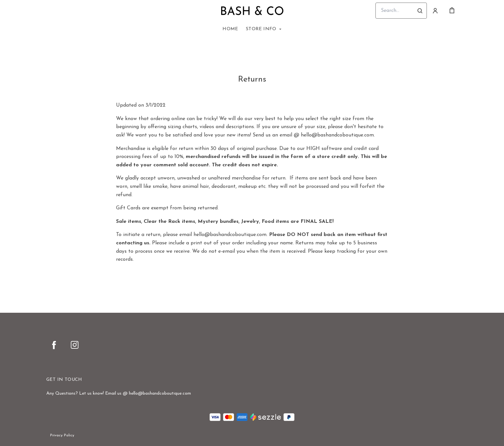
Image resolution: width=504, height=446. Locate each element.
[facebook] (54, 345)
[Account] (435, 11)
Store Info (261, 29)
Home (230, 29)
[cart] (452, 11)
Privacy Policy (62, 435)
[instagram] (75, 345)
